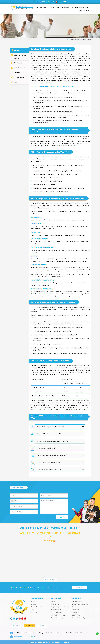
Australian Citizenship (79, 618)
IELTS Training (56, 601)
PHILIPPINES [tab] (29, 626)
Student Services (56, 610)
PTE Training (55, 604)
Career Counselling (57, 618)
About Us (34, 604)
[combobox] (12, 501)
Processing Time (19, 77)
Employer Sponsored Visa (80, 604)
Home (68, 40)
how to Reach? (31, 636)
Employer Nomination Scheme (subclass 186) (81, 40)
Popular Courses (56, 612)
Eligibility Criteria (19, 68)
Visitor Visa (75, 610)
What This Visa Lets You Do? (20, 57)
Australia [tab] (16, 626)
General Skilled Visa (78, 601)
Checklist (17, 73)
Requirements (18, 63)
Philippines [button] (60, 2)
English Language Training (59, 607)
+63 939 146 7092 (46, 2)
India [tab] (42, 626)
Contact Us (79, 588)
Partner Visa (76, 607)
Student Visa (76, 615)
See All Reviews (50, 579)
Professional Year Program (59, 615)
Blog (32, 610)
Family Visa (75, 612)
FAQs (16, 82)
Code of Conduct (36, 607)
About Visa (17, 50)
